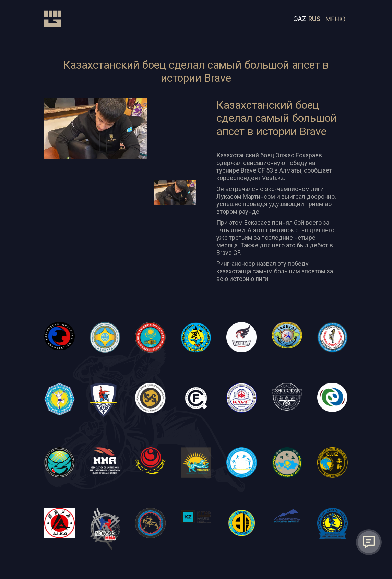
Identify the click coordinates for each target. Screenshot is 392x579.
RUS (314, 19)
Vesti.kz (273, 178)
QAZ (300, 19)
